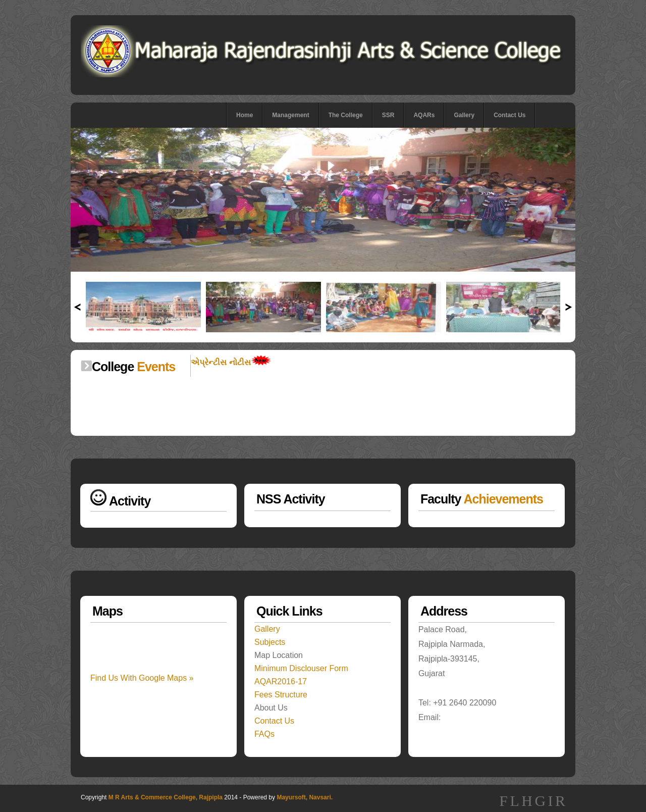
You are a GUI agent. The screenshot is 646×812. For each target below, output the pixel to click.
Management (290, 115)
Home (245, 115)
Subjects (270, 642)
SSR (388, 115)
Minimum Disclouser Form (301, 668)
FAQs (264, 734)
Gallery (464, 115)
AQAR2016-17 (281, 681)
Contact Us (509, 115)
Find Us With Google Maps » (142, 678)
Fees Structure (281, 695)
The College (346, 115)
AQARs (424, 115)
